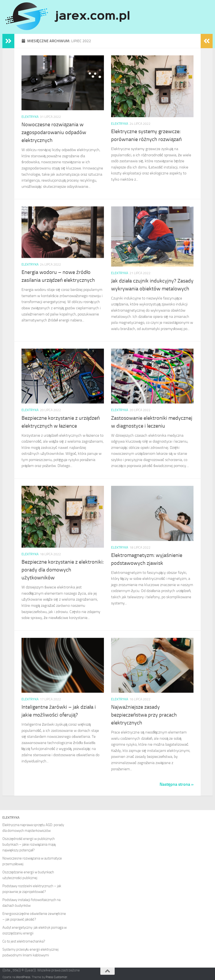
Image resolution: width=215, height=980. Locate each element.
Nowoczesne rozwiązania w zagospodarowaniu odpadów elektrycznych (54, 132)
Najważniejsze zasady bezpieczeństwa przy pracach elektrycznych (144, 715)
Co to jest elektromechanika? (24, 941)
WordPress (23, 977)
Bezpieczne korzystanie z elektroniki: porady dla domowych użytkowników (63, 570)
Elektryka (30, 117)
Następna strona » (177, 784)
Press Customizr (56, 977)
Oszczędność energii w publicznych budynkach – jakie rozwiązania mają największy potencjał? (29, 844)
